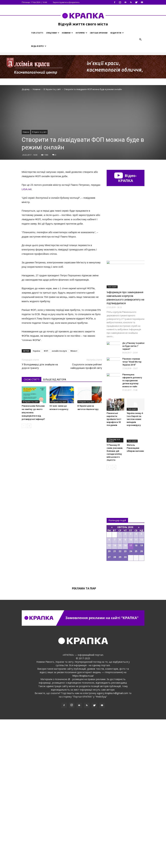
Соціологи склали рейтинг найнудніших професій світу (86, 366)
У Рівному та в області (114, 589)
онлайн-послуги (59, 351)
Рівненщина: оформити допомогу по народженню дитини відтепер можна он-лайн (132, 529)
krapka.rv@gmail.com (117, 842)
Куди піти (117, 33)
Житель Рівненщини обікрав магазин (135, 597)
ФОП (46, 351)
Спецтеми (53, 33)
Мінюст (74, 351)
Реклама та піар (84, 737)
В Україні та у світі (39, 132)
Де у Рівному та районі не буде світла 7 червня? (133, 495)
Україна (36, 351)
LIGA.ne (26, 189)
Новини (67, 33)
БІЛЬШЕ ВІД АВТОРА (55, 380)
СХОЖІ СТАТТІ (32, 380)
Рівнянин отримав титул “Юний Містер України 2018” (132, 510)
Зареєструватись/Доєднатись (66, 2)
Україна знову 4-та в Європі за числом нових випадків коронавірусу (135, 568)
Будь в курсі (39, 46)
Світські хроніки (99, 33)
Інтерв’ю (81, 33)
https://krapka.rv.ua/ (83, 824)
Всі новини (118, 637)
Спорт (110, 558)
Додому (26, 89)
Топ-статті (37, 33)
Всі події (126, 721)
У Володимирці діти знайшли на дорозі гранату (40, 366)
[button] (140, 39)
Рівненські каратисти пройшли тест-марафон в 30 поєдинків (114, 568)
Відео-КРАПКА (125, 178)
